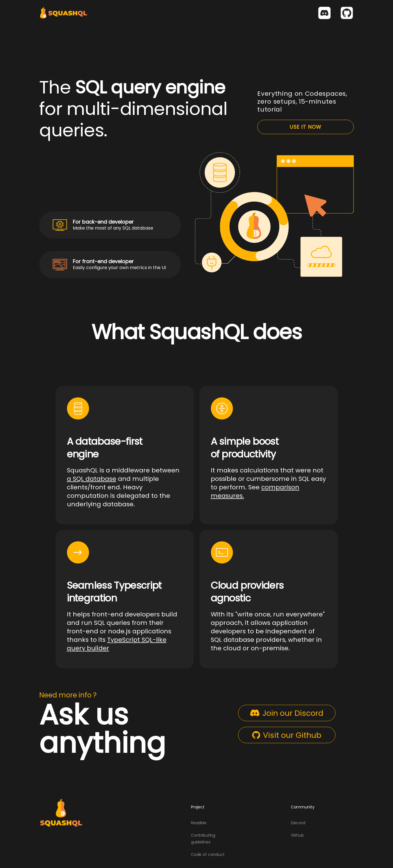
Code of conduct (208, 854)
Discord (298, 823)
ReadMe (199, 823)
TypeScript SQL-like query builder (117, 644)
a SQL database (92, 479)
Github (297, 835)
